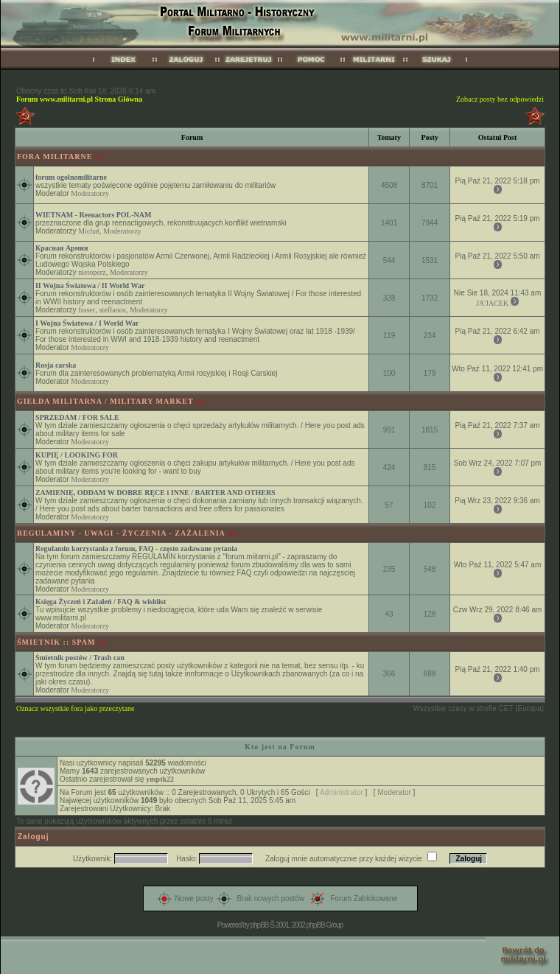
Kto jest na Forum (280, 747)
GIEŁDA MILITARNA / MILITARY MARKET (105, 401)
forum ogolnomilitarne (71, 177)
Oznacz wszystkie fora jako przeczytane (75, 708)
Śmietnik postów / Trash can (80, 658)
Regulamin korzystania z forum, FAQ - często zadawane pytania (136, 549)
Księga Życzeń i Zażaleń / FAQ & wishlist (101, 602)
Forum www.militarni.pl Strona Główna (79, 99)
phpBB (259, 925)
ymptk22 (160, 779)
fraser (87, 310)
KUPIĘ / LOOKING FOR (77, 455)
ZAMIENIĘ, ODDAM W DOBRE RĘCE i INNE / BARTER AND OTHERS (155, 493)
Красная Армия (62, 248)
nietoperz (92, 272)
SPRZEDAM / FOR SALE (77, 417)
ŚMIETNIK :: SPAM (56, 642)
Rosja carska (56, 365)
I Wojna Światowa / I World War (87, 323)
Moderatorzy (90, 193)
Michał (88, 231)
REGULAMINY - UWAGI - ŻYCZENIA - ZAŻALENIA (121, 533)
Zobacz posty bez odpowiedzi (500, 99)
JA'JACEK (492, 303)
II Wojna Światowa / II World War (90, 285)
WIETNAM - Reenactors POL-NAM (93, 215)
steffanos (113, 310)
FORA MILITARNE (55, 157)
